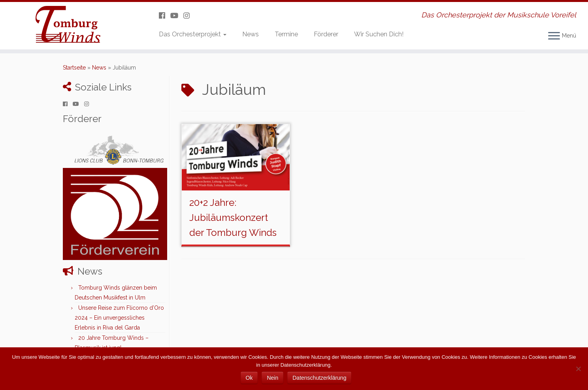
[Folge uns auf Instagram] (189, 16)
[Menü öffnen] (554, 36)
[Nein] (578, 369)
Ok (249, 378)
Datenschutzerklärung (319, 378)
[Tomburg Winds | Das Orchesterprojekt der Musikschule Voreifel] (68, 26)
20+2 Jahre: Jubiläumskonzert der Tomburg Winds (233, 218)
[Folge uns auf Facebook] (165, 16)
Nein (272, 378)
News (251, 34)
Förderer (326, 34)
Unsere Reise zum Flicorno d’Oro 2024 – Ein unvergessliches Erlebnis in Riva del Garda (119, 318)
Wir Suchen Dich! (379, 34)
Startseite (74, 68)
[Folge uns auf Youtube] (177, 16)
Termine (286, 34)
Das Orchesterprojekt (193, 34)
